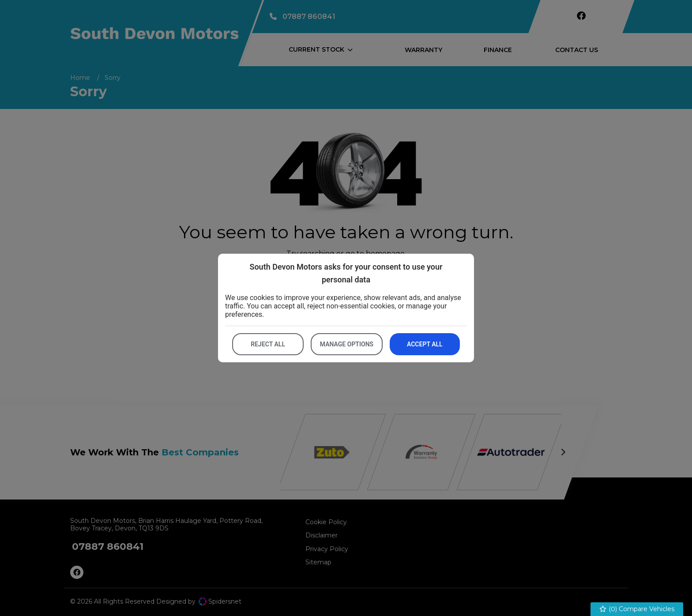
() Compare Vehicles (637, 609)
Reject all (268, 344)
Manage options (347, 344)
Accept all (425, 344)
